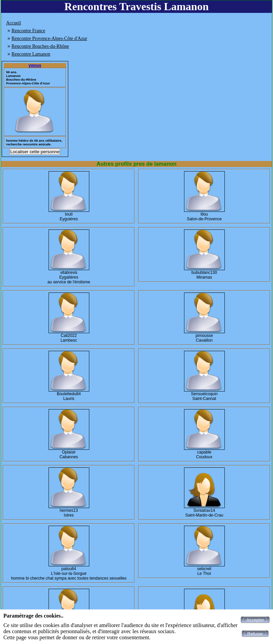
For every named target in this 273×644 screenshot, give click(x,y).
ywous (35, 65)
